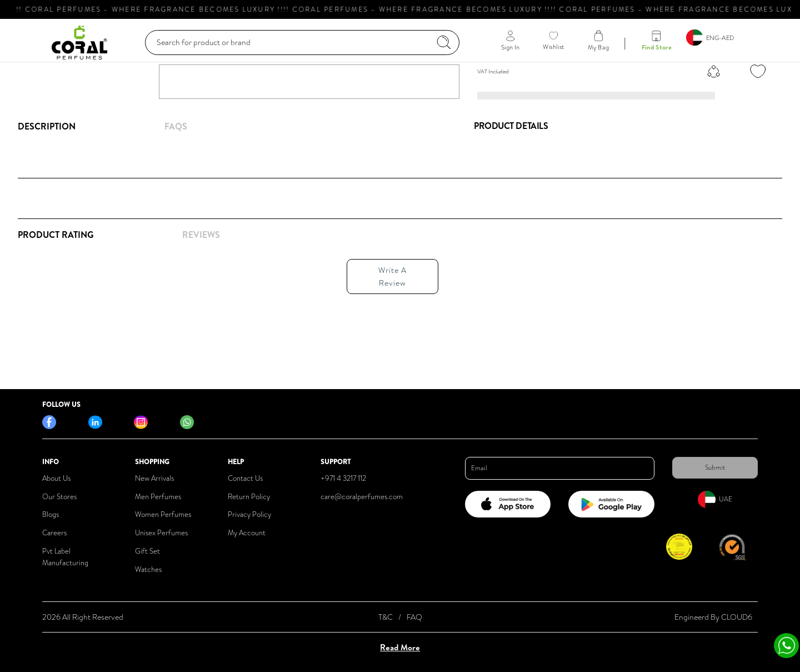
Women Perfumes (163, 514)
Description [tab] (47, 126)
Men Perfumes (158, 497)
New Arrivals (154, 478)
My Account (247, 533)
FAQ (414, 617)
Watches (148, 569)
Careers (54, 533)
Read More (400, 647)
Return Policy (249, 497)
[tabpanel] (237, 273)
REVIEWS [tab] (201, 235)
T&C (386, 617)
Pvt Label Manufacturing (65, 557)
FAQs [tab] (176, 126)
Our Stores (59, 497)
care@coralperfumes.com (362, 497)
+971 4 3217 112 (343, 478)
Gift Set (147, 551)
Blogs (51, 514)
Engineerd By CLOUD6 (713, 617)
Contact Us (245, 478)
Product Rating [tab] (56, 235)
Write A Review (393, 276)
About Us (56, 478)
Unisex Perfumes (161, 533)
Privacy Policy (249, 514)
